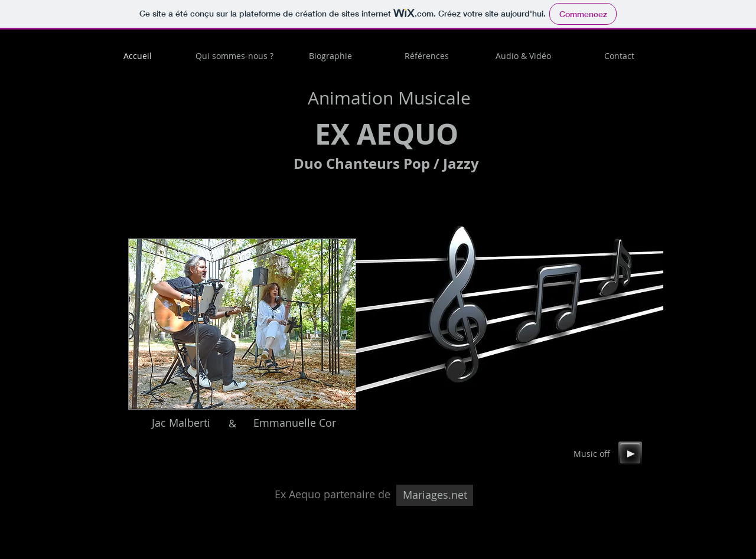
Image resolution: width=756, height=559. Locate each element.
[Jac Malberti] (181, 423)
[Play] (630, 453)
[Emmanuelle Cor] (294, 423)
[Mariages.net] (435, 495)
